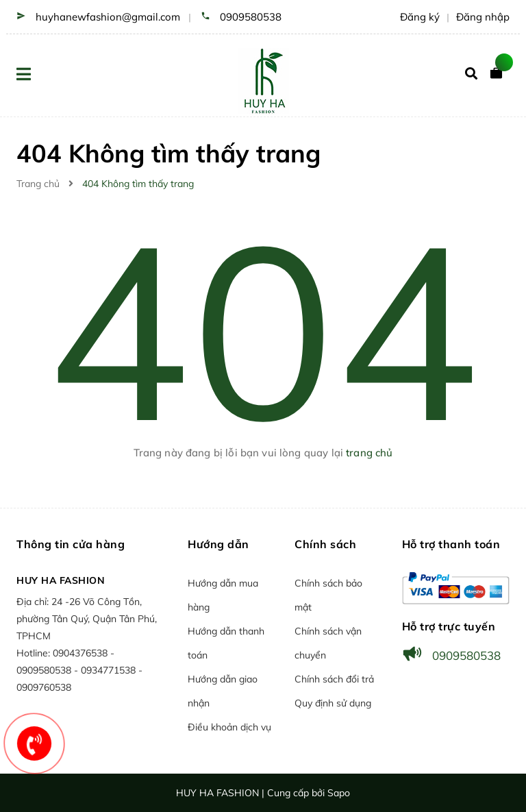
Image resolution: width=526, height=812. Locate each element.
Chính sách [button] (325, 544)
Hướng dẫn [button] (218, 544)
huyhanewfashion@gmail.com (108, 17)
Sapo (339, 793)
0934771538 (110, 670)
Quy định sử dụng (333, 703)
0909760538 (44, 687)
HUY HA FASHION (61, 580)
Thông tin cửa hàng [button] (71, 544)
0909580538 (251, 17)
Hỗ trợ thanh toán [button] (451, 544)
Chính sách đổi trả (334, 679)
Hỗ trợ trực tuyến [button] (449, 626)
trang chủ (369, 453)
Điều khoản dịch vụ (229, 727)
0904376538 (82, 653)
